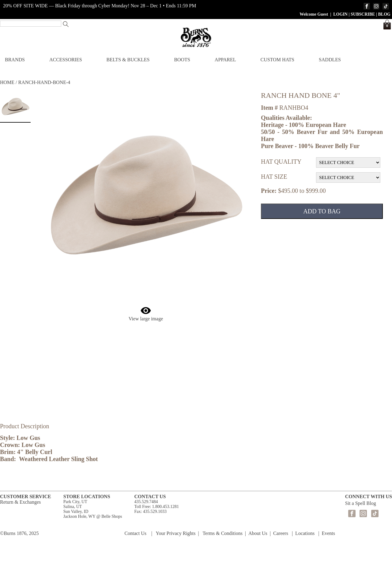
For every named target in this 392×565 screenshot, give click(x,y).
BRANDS (15, 60)
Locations (305, 533)
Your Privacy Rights (176, 533)
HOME (7, 82)
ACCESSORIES (66, 60)
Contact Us (135, 533)
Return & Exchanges (20, 502)
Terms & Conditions (222, 533)
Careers (281, 533)
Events (328, 533)
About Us (258, 533)
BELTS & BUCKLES (128, 60)
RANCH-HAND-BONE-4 (44, 82)
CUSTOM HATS (277, 60)
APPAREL (225, 60)
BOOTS (182, 60)
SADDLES (330, 60)
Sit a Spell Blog (361, 503)
